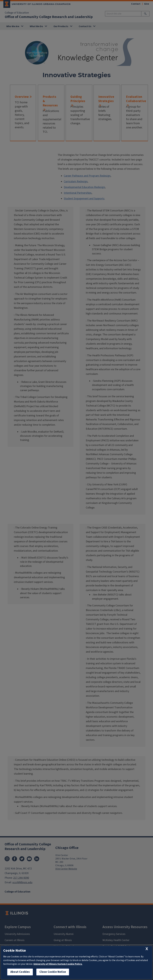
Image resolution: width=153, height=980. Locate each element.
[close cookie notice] (147, 949)
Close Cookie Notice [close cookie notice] (53, 972)
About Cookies (20, 972)
